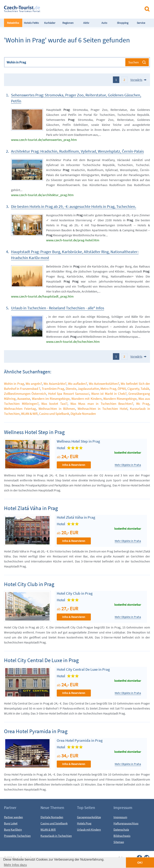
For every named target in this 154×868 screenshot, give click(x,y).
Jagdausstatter (88, 389)
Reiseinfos (13, 23)
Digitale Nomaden (83, 414)
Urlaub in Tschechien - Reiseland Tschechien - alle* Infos (58, 308)
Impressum (120, 817)
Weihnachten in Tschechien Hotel (102, 409)
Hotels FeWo (31, 23)
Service (141, 23)
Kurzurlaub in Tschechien (56, 836)
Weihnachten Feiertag (20, 409)
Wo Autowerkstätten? (104, 384)
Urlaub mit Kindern (89, 829)
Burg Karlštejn (13, 829)
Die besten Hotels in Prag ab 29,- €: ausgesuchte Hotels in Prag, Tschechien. (74, 206)
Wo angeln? (34, 384)
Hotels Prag (84, 823)
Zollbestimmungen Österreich (25, 394)
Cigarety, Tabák (138, 389)
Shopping (123, 23)
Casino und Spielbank (54, 414)
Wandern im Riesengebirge (51, 399)
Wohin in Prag (14, 384)
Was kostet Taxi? (54, 404)
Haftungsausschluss (126, 823)
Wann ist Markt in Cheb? (109, 394)
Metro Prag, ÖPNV (113, 389)
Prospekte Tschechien (17, 836)
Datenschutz (121, 829)
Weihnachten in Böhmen (57, 409)
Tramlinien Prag (53, 389)
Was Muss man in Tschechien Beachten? (102, 404)
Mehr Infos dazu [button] (15, 865)
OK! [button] (140, 863)
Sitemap (119, 842)
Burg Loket (11, 823)
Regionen (68, 23)
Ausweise (24, 399)
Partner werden (13, 817)
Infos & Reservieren (74, 465)
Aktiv (86, 23)
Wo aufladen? (78, 384)
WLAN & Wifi (29, 414)
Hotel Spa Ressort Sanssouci (69, 394)
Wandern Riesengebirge (120, 399)
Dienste (71, 389)
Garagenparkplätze (89, 817)
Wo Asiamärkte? (55, 384)
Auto (104, 23)
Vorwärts (136, 80)
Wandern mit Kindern (87, 399)
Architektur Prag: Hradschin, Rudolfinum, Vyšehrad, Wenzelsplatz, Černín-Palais (77, 151)
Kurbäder (50, 23)
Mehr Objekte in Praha (128, 465)
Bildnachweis (122, 836)
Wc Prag (143, 404)
